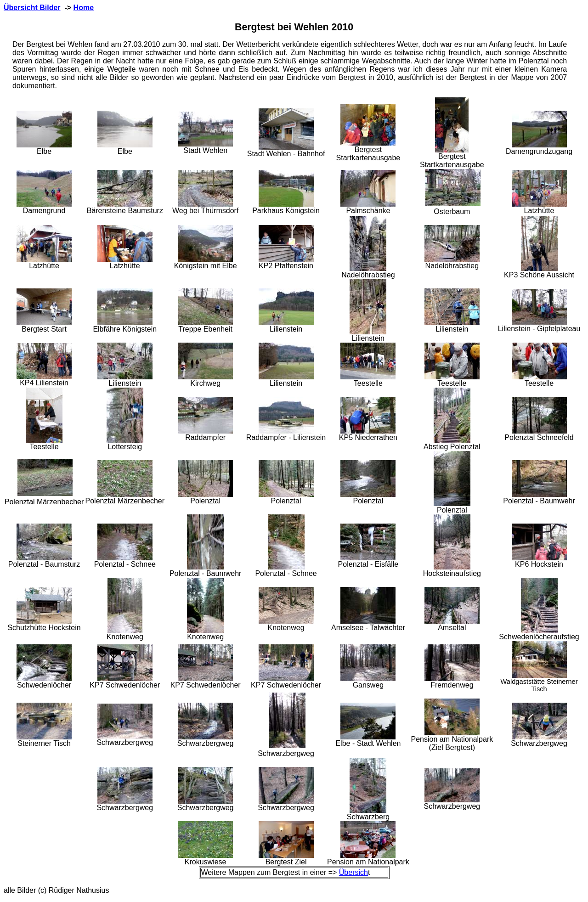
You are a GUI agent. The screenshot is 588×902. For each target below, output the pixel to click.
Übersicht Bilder (32, 8)
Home (84, 8)
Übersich (353, 872)
